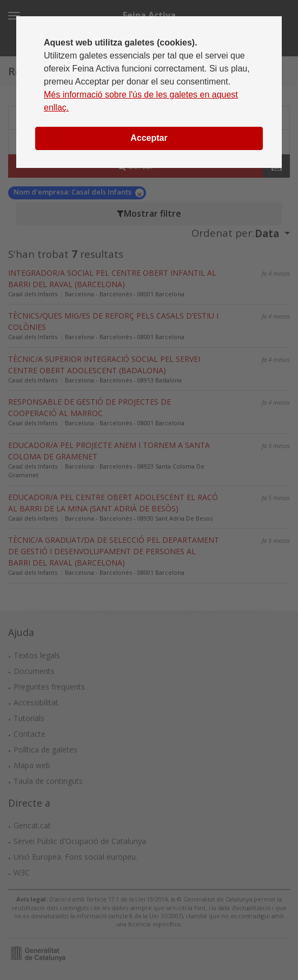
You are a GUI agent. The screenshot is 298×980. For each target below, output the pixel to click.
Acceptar (149, 138)
